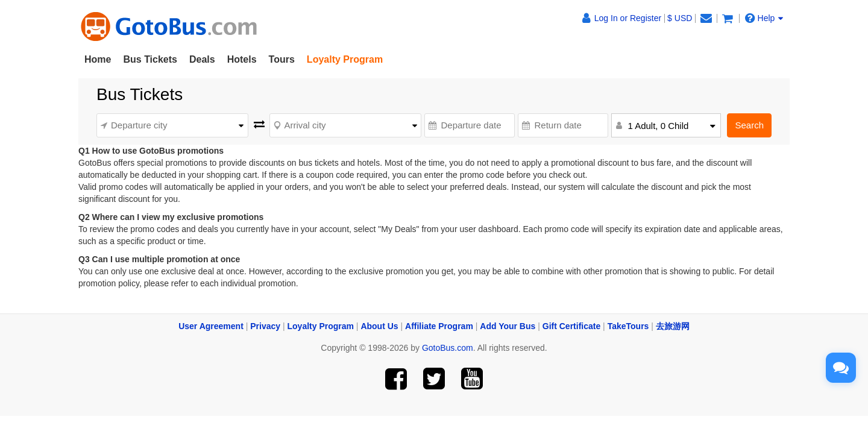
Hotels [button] (242, 59)
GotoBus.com (448, 348)
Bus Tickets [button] (150, 59)
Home (98, 59)
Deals (202, 59)
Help (764, 18)
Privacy (265, 326)
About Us (379, 326)
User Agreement (211, 326)
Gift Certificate (571, 326)
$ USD (680, 18)
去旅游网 (673, 326)
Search (749, 125)
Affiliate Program (439, 326)
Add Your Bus (508, 326)
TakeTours (628, 326)
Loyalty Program (321, 326)
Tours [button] (282, 59)
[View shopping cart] (728, 18)
